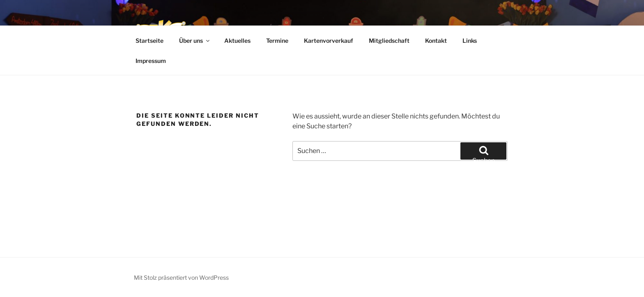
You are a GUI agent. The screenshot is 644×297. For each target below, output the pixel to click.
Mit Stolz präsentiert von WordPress (181, 277)
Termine (277, 41)
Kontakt (436, 41)
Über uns (195, 41)
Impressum (151, 61)
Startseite (149, 41)
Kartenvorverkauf (329, 41)
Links (470, 41)
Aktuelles (237, 41)
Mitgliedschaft (389, 41)
